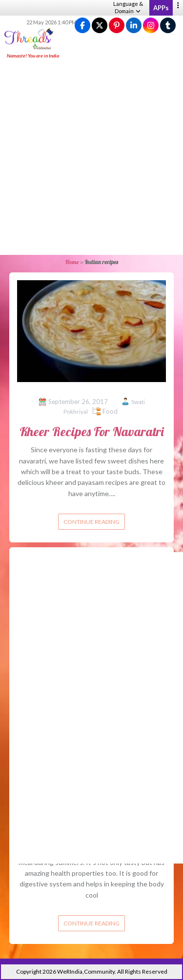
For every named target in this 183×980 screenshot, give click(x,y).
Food (110, 411)
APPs (161, 8)
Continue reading (91, 522)
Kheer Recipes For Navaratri (91, 432)
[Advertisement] (91, 158)
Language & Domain (128, 7)
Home (72, 262)
